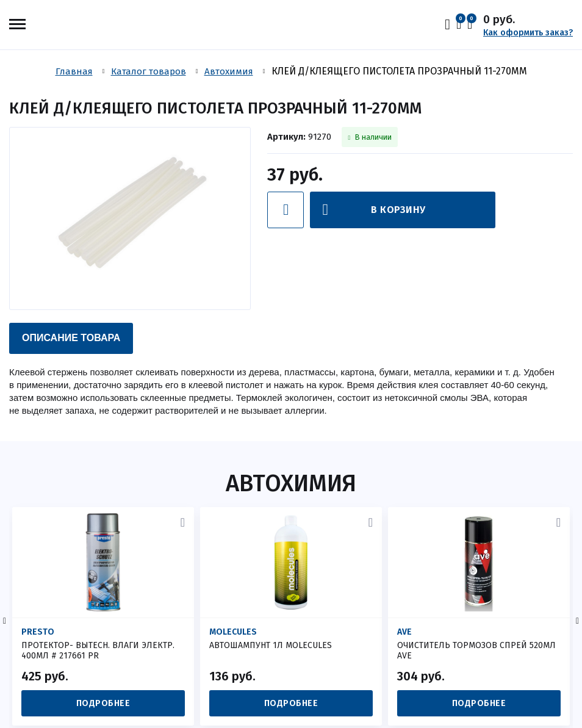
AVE (404, 632)
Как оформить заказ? (528, 33)
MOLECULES (233, 632)
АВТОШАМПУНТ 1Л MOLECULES (271, 645)
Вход (451, 24)
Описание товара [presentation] (71, 338)
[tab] (71, 338)
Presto (38, 632)
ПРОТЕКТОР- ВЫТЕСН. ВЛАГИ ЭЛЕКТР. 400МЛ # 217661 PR (98, 651)
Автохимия (291, 483)
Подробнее (103, 703)
